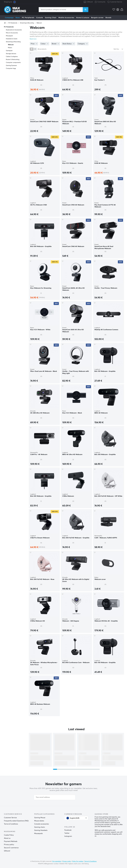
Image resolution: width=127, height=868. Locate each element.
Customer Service (116, 2)
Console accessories (42, 824)
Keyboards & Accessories (14, 30)
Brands (108, 18)
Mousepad (9, 36)
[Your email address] (55, 797)
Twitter (67, 833)
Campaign (9, 18)
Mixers (10, 48)
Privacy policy (9, 845)
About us (7, 838)
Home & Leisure (83, 18)
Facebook (68, 830)
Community (100, 2)
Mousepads (38, 833)
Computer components (13, 63)
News (18, 18)
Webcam (39, 23)
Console (40, 18)
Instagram (68, 836)
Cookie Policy (9, 835)
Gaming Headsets (41, 830)
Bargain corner (97, 18)
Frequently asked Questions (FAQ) (16, 821)
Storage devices (11, 54)
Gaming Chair (51, 18)
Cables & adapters (12, 57)
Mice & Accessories (12, 33)
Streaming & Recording (27, 23)
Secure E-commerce (11, 848)
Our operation (57, 861)
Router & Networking (13, 60)
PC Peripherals (28, 18)
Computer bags (11, 68)
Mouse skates (39, 821)
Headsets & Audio (12, 39)
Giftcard (90, 2)
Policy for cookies (78, 861)
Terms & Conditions (11, 824)
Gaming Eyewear (11, 65)
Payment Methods (11, 841)
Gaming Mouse (40, 818)
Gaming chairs (40, 827)
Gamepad (9, 51)
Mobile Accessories (66, 18)
